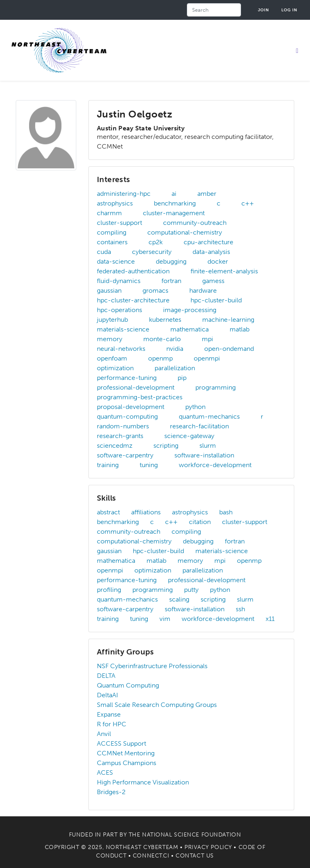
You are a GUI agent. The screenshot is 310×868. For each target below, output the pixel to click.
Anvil (104, 734)
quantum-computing (127, 416)
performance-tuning (127, 378)
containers (112, 242)
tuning (149, 465)
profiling (109, 590)
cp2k (156, 242)
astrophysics (115, 203)
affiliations (146, 512)
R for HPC (112, 724)
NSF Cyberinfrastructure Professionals (152, 666)
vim (165, 619)
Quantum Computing (128, 685)
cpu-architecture (208, 242)
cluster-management (174, 213)
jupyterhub (112, 320)
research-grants (120, 436)
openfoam (112, 358)
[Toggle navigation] (297, 50)
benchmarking (175, 203)
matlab (240, 329)
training (108, 465)
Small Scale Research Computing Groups (157, 705)
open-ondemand (229, 349)
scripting (166, 446)
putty (191, 590)
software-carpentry (125, 455)
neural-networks (121, 349)
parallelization (175, 368)
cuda (104, 252)
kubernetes (165, 320)
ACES (105, 773)
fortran (171, 281)
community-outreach (195, 223)
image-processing (190, 310)
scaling (179, 599)
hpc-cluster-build (216, 300)
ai (174, 194)
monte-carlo (162, 339)
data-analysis (211, 252)
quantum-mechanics (209, 416)
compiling (112, 232)
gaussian (109, 290)
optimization (115, 368)
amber (207, 194)
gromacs (155, 290)
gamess (213, 281)
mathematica (190, 329)
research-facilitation (199, 426)
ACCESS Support (121, 743)
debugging (171, 261)
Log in (289, 10)
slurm (208, 446)
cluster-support (119, 223)
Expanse (109, 714)
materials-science (123, 329)
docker (218, 261)
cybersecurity (152, 252)
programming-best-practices (140, 397)
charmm (109, 213)
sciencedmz (115, 446)
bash (226, 512)
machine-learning (228, 320)
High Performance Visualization (143, 782)
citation (200, 522)
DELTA (106, 676)
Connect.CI (151, 856)
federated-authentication (133, 271)
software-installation (204, 455)
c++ (248, 203)
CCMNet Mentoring (126, 753)
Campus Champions (127, 763)
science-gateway (189, 436)
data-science (116, 261)
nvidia (175, 349)
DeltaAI (107, 695)
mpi (207, 339)
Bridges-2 (111, 792)
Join (264, 10)
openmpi (207, 358)
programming (216, 387)
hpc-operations (119, 310)
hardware (203, 290)
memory (110, 339)
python (195, 407)
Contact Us (195, 856)
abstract (108, 512)
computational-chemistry (185, 232)
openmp (160, 358)
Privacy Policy (208, 847)
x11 (270, 619)
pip (182, 378)
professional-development (136, 387)
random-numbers (123, 426)
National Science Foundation (192, 835)
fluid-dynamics (119, 281)
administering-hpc (124, 194)
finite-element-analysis (224, 271)
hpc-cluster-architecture (133, 300)
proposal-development (131, 407)
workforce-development (215, 465)
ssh (240, 609)
